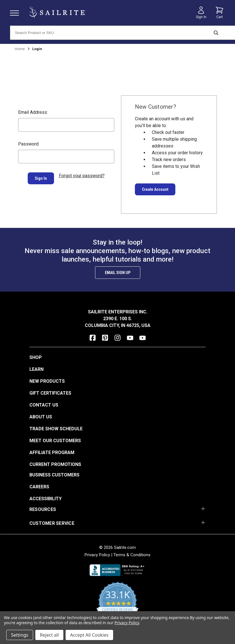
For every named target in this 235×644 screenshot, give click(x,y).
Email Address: (33, 112)
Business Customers (54, 475)
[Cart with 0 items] (219, 13)
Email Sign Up (118, 273)
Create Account (155, 189)
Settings (20, 635)
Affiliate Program (52, 452)
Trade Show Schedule (56, 429)
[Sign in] (201, 13)
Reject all (49, 635)
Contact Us (44, 405)
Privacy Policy (97, 555)
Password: (29, 144)
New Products (47, 381)
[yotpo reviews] (117, 604)
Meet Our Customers (55, 441)
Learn (36, 369)
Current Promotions (55, 464)
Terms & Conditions (132, 555)
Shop (36, 357)
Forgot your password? (82, 176)
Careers (39, 487)
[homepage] (57, 13)
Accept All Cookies (89, 635)
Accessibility (46, 499)
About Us (41, 417)
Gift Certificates (50, 393)
